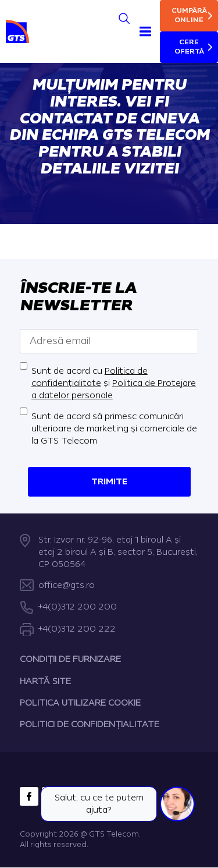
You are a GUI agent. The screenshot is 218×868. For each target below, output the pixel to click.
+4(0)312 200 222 (77, 629)
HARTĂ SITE (45, 681)
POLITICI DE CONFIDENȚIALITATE (90, 725)
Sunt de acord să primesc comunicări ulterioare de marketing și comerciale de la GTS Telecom (114, 428)
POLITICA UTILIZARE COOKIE (80, 703)
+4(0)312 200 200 (78, 607)
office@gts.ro (67, 585)
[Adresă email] (109, 341)
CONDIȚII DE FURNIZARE (70, 660)
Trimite (109, 481)
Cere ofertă (189, 47)
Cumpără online (189, 15)
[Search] (124, 18)
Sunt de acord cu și (114, 383)
